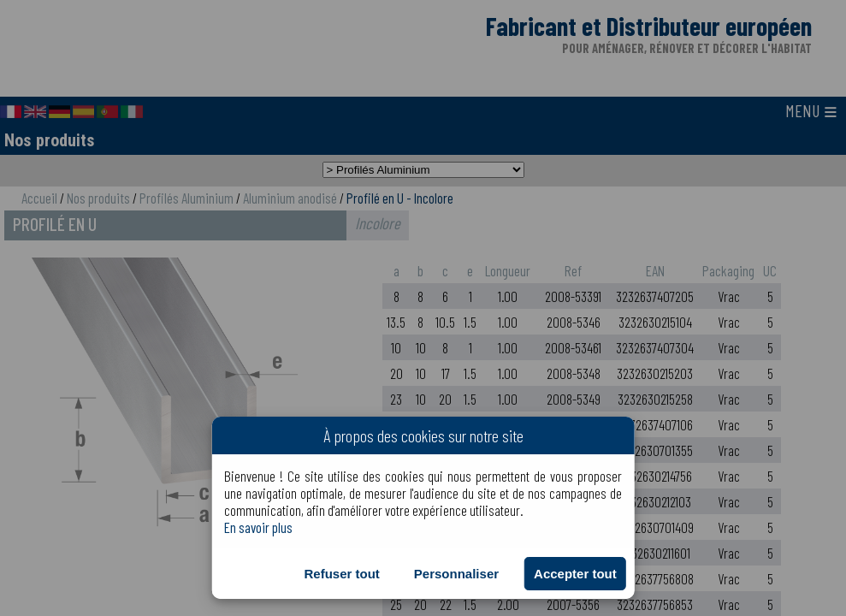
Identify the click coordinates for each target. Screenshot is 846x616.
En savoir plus (258, 527)
